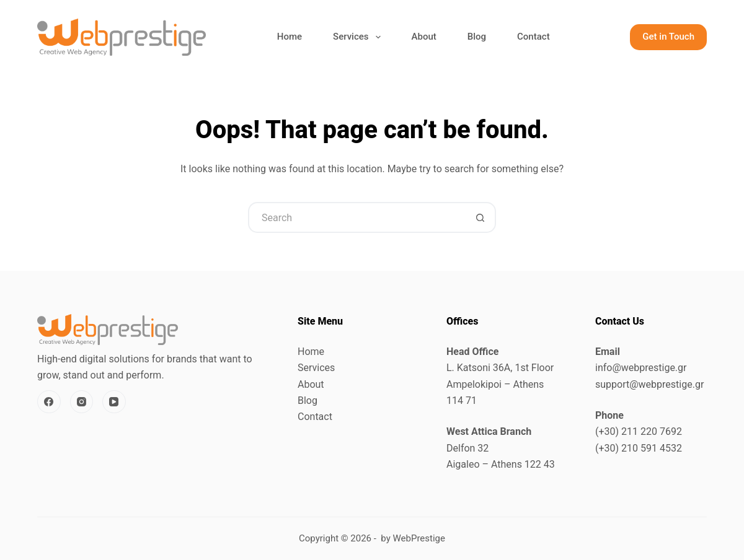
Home (290, 37)
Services (359, 37)
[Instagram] (82, 402)
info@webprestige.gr (641, 368)
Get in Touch (668, 37)
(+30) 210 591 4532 (639, 448)
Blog (477, 37)
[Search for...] (356, 217)
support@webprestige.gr (649, 384)
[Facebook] (49, 402)
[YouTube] (114, 402)
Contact (534, 37)
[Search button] (480, 217)
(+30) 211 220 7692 (639, 431)
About (424, 37)
